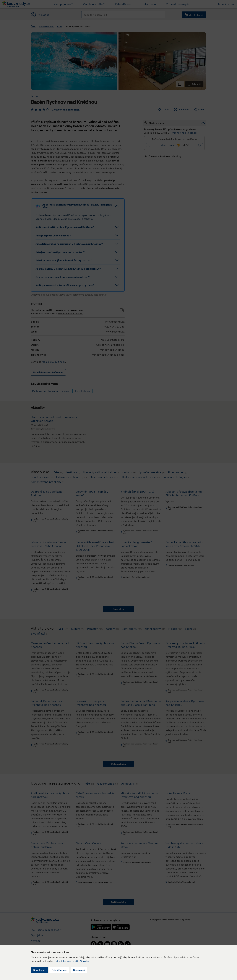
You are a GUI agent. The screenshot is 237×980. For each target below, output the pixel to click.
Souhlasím (39, 970)
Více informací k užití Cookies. (73, 961)
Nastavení (79, 970)
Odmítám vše (59, 970)
